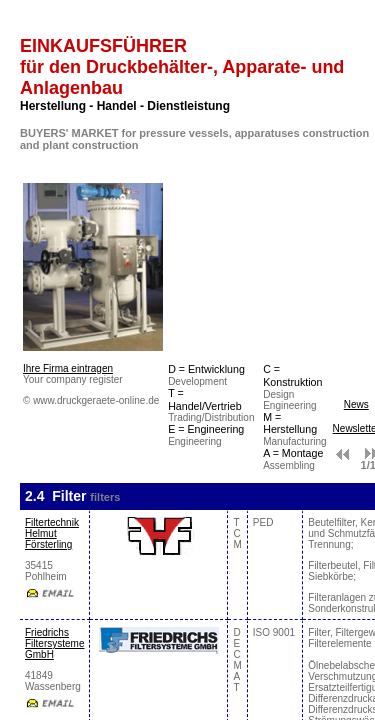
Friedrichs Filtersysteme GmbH (54, 643)
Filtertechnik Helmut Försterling (52, 533)
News (356, 404)
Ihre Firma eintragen (68, 368)
